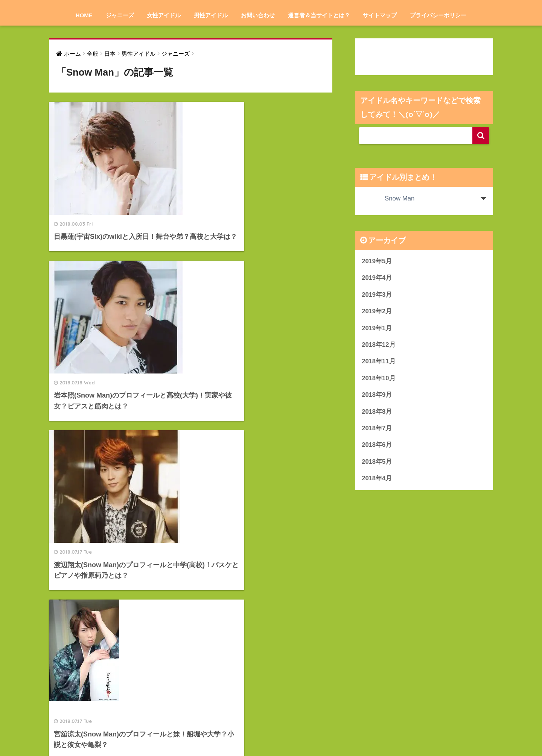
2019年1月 (377, 329)
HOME (84, 15)
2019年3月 (377, 295)
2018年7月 (377, 429)
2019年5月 (377, 261)
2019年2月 (377, 312)
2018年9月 (377, 396)
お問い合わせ (258, 15)
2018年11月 (379, 362)
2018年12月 (379, 345)
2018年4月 (377, 480)
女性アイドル (164, 15)
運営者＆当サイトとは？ (319, 15)
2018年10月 (379, 379)
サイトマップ (380, 15)
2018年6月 (377, 446)
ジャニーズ (120, 15)
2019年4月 (377, 278)
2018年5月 (377, 463)
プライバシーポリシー (438, 15)
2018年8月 (377, 412)
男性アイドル (211, 15)
